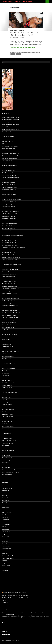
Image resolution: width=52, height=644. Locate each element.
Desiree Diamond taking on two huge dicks (11, 168)
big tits (34, 615)
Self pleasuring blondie (7, 421)
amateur (39, 616)
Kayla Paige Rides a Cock (7, 325)
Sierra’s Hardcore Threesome (8, 412)
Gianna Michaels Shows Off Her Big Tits (10, 472)
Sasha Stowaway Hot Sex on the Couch (10, 310)
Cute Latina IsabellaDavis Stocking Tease (10, 289)
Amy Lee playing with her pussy (9, 170)
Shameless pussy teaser (7, 453)
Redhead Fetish (5, 527)
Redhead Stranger (6, 529)
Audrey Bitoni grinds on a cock (8, 122)
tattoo (13, 618)
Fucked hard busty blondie (8, 443)
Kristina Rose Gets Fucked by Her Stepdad (11, 233)
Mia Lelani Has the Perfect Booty (9, 194)
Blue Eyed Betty (5, 424)
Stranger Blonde (5, 546)
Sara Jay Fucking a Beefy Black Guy (9, 223)
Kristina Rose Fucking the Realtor (9, 192)
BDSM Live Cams (6, 491)
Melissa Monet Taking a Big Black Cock (10, 214)
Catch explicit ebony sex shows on (22, 48)
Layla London (5, 603)
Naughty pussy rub (6, 467)
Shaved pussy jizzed (6, 339)
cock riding (21, 618)
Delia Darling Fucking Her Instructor (10, 226)
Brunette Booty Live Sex (7, 505)
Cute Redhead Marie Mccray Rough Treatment (12, 264)
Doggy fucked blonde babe (8, 417)
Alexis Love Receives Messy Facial (9, 219)
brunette (35, 613)
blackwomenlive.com (20, 52)
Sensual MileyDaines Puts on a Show (10, 197)
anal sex (41, 613)
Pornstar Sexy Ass (6, 524)
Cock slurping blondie (7, 465)
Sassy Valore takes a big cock (8, 161)
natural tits (24, 616)
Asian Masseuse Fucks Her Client (9, 332)
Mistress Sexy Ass (6, 522)
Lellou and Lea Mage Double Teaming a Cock (11, 199)
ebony (27, 43)
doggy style (21, 613)
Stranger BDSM (5, 541)
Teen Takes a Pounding (7, 330)
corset (28, 52)
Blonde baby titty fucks (7, 475)
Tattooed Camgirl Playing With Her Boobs (11, 284)
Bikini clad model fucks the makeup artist (11, 351)
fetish (11, 618)
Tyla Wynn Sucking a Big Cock (8, 460)
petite (20, 616)
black (12, 52)
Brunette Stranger (6, 507)
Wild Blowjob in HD (6, 371)
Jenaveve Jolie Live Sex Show (8, 231)
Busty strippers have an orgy (8, 141)
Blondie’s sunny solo (6, 397)
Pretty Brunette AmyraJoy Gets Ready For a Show (12, 303)
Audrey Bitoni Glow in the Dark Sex (9, 334)
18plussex (10, 640)
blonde (7, 616)
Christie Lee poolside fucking (8, 136)
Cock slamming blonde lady (8, 414)
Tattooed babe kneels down (8, 349)
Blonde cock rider (6, 446)
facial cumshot (28, 616)
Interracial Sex (5, 517)
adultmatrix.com (26, 618)
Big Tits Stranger (5, 493)
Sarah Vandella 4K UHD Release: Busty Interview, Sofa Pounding (16, 595)
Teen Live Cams (5, 568)
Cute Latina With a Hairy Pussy (9, 363)
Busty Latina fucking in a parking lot (9, 175)
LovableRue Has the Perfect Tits (9, 206)
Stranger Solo (5, 563)
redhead (16, 615)
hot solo (32, 616)
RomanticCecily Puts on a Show (9, 228)
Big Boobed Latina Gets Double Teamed (10, 431)
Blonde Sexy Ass (5, 500)
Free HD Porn (14, 640)
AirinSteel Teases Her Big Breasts (9, 296)
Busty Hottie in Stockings (7, 390)
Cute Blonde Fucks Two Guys (8, 320)
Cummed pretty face (6, 436)
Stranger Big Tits (5, 544)
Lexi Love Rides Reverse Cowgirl (9, 400)
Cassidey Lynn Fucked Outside (8, 255)
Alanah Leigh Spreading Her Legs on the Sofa (11, 204)
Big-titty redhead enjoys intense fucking (10, 120)
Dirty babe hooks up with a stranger (10, 392)
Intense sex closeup (6, 407)
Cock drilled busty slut (7, 433)
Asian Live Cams (5, 486)
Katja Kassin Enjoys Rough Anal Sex (9, 279)
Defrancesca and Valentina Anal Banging (11, 318)
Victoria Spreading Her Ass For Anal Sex (10, 291)
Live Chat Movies (6, 626)
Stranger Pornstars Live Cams (8, 556)
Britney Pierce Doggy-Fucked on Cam (10, 274)
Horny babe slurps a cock (7, 342)
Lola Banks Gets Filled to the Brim (9, 262)
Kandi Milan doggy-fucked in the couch (10, 146)
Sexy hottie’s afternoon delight (8, 470)
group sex (35, 616)
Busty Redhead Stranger (7, 512)
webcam (38, 618)
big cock (25, 613)
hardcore (37, 52)
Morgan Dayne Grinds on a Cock (9, 322)
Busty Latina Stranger (6, 510)
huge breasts (19, 615)
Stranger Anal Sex (6, 536)
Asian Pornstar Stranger (7, 488)
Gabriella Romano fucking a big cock (10, 165)
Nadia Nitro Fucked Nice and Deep (9, 250)
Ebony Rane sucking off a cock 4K (9, 180)
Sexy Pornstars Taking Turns (8, 409)
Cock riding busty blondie (7, 347)
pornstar (31, 613)
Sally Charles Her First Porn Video (9, 240)
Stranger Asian (5, 539)
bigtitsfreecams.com (12, 616)
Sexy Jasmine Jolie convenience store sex (11, 178)
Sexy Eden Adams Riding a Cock (9, 252)
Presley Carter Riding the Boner (9, 238)
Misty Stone (19, 54)
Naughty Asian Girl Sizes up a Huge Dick (10, 298)
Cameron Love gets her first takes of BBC (11, 156)
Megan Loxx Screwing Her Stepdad (9, 277)
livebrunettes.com (38, 615)
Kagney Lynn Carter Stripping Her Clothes (11, 257)
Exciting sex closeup (6, 455)
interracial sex (11, 613)
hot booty (31, 618)
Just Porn (17, 640)
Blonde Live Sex (5, 498)
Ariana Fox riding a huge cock (8, 151)
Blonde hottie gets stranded (8, 361)
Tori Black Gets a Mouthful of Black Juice (11, 269)
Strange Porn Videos (5, 640)
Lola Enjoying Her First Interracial (9, 216)
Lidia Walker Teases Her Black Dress (10, 286)
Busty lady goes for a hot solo (8, 450)
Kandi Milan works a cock (7, 173)
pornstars (4, 615)
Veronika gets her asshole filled (8, 182)
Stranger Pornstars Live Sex (8, 558)
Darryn (23, 38)
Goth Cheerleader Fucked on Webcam (10, 301)
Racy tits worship (6, 462)
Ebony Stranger (14, 30)
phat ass (38, 613)
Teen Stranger (5, 570)
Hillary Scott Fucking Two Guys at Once (10, 260)
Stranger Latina (5, 551)
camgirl (6, 618)
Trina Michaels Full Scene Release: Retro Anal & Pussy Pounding (15, 598)
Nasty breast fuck (6, 376)
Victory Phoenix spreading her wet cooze (11, 153)
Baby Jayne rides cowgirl (7, 163)
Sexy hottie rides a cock (7, 405)
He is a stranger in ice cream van (9, 354)
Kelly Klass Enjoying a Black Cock (9, 190)
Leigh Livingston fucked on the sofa (9, 158)
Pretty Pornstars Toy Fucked (8, 448)
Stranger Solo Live (6, 565)
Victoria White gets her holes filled (9, 149)
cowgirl (17, 618)
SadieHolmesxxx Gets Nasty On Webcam (11, 211)
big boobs (35, 618)
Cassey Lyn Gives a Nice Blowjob (9, 185)
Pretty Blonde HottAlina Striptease (9, 293)
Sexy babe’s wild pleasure (7, 429)
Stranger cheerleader (6, 549)
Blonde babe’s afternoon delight (9, 368)
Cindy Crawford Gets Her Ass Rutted (10, 245)
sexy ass (44, 616)
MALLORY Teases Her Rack (8, 221)
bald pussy (17, 616)
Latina (8, 618)
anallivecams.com (44, 615)
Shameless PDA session (7, 385)
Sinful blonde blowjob (7, 366)
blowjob (23, 615)
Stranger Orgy (5, 553)
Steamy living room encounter (8, 383)
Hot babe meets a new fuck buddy (9, 477)
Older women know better (8, 144)
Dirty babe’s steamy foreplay (8, 426)
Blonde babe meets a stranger (8, 356)
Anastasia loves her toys (7, 132)
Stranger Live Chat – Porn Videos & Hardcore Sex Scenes (17, 2)
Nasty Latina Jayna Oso (7, 380)
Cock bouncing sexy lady (7, 388)
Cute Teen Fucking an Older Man (9, 281)
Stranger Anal (5, 534)
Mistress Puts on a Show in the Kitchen (10, 305)
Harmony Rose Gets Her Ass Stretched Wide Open (13, 235)
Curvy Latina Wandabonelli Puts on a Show (11, 272)
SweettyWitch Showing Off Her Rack (10, 243)
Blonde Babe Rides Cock (7, 337)
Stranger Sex (21, 30)
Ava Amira (4, 600)
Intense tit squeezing (6, 344)
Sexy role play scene (6, 402)
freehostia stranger (5, 639)
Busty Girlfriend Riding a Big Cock (9, 315)
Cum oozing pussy (6, 373)
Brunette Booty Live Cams (7, 503)
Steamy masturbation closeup (8, 395)
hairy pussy (44, 613)
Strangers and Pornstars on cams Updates (14, 592)
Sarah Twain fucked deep (7, 127)
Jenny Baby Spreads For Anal (8, 327)
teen (41, 616)
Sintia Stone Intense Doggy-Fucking (9, 187)
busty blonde (16, 613)
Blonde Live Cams (6, 495)
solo (15, 618)
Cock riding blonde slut (7, 438)
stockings (31, 615)
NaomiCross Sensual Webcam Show (10, 202)
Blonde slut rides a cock (7, 458)
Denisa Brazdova (6, 605)
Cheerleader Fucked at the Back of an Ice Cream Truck (13, 248)
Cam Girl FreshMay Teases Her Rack (10, 308)
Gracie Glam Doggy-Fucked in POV (9, 267)
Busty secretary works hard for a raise (10, 139)
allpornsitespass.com (5, 613)
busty (28, 613)
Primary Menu (50, 2)
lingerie (13, 54)
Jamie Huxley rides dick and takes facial (10, 134)
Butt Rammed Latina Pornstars (8, 419)
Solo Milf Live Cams (6, 532)
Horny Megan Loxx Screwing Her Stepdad (11, 209)
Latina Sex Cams (5, 520)
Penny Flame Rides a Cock (8, 359)
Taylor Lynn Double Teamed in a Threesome (11, 441)
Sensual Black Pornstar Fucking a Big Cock (24, 34)
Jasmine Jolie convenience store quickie (10, 117)
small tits (27, 615)
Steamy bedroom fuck (7, 378)
